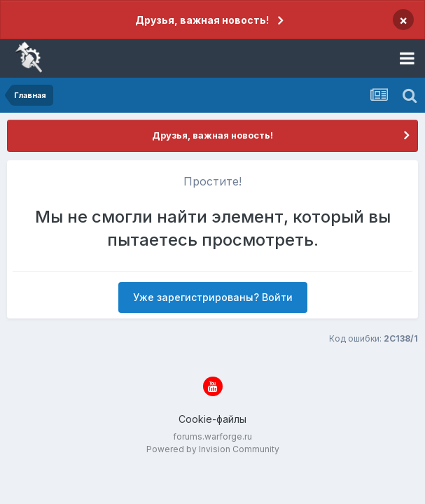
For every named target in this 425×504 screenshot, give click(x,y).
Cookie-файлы (212, 419)
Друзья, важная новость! (202, 20)
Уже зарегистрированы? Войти (213, 297)
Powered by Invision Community (213, 449)
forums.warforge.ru (212, 436)
